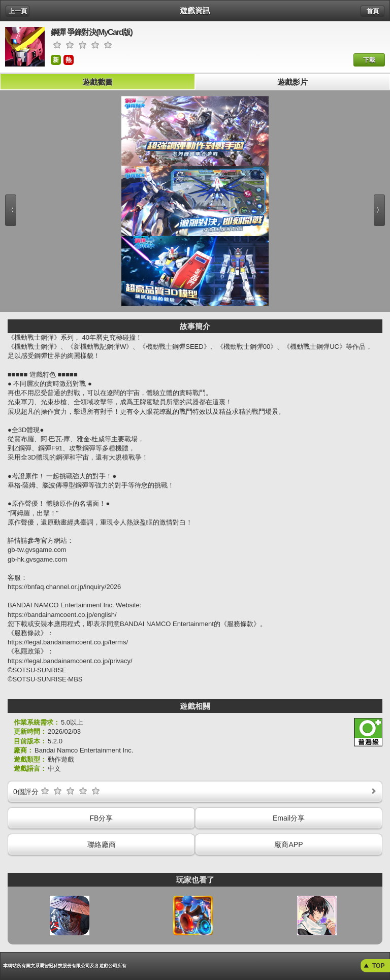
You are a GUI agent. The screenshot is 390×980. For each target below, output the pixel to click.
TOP (378, 966)
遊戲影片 (292, 82)
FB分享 (102, 818)
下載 (369, 60)
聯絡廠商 (102, 844)
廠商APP (288, 844)
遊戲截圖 (97, 82)
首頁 (373, 11)
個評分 (196, 791)
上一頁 (18, 11)
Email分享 (289, 818)
